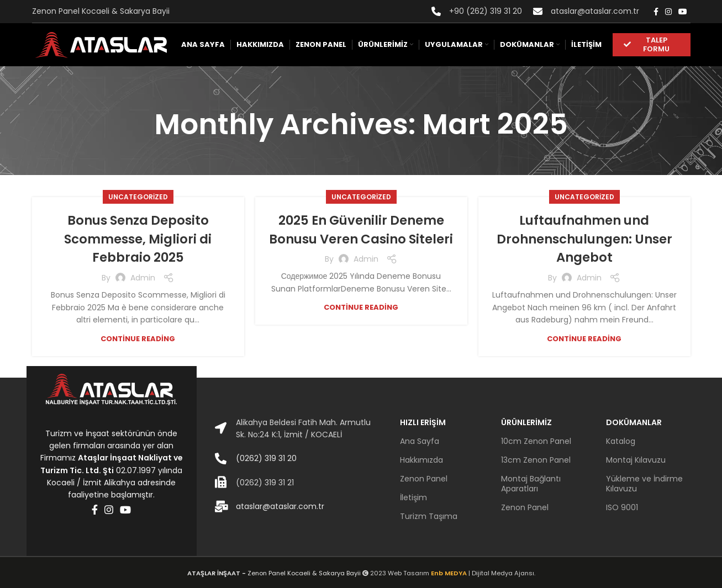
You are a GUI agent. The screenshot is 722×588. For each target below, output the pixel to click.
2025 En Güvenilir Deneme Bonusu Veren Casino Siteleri (361, 239)
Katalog (621, 441)
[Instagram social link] (668, 12)
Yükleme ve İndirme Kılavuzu (644, 484)
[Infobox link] (477, 11)
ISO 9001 (622, 507)
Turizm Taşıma (429, 516)
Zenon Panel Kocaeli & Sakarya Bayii (275, 573)
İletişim (413, 497)
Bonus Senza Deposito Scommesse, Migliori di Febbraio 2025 (138, 239)
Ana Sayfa (420, 441)
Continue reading (138, 338)
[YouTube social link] (683, 12)
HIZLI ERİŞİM (423, 422)
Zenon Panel (424, 479)
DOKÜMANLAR (634, 422)
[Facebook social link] (656, 12)
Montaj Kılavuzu (636, 460)
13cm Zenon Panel (536, 460)
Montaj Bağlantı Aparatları (531, 484)
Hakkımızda (421, 460)
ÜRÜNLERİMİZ (526, 422)
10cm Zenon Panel (536, 441)
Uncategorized (138, 197)
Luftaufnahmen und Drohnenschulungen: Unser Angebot (584, 239)
